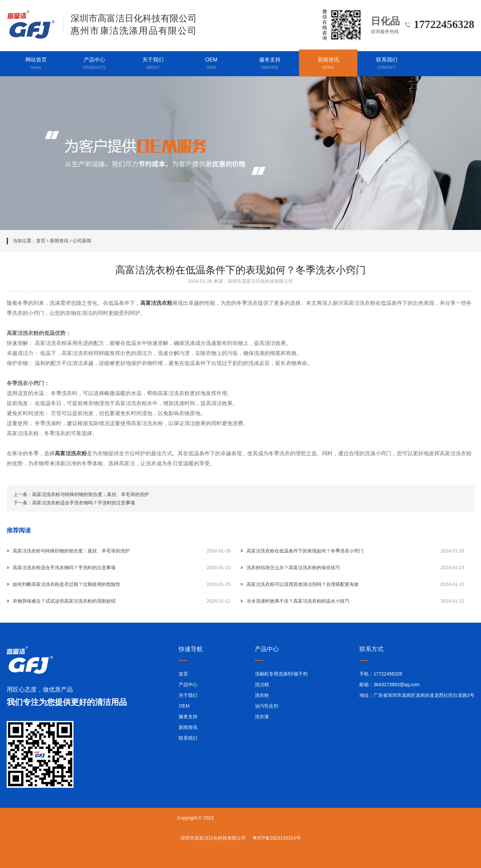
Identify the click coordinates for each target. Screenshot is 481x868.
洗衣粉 (262, 695)
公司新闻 (82, 241)
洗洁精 (262, 685)
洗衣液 (262, 717)
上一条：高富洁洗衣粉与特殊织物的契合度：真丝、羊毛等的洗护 (81, 494)
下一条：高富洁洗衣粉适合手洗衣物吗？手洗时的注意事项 (74, 503)
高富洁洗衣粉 (156, 303)
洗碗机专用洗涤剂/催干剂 (281, 674)
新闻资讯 (328, 64)
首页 (41, 241)
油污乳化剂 (267, 706)
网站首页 (36, 64)
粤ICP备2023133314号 (276, 838)
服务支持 (270, 64)
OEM (211, 64)
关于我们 (153, 64)
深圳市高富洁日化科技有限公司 (213, 838)
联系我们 (387, 64)
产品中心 (94, 64)
